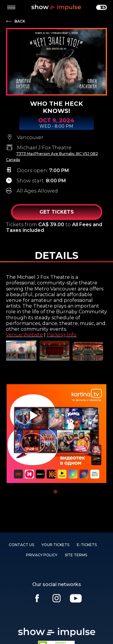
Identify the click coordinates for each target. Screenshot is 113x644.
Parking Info (62, 335)
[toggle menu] (11, 8)
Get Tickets (57, 212)
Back (20, 21)
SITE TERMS (76, 555)
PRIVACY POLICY (42, 555)
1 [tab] (55, 492)
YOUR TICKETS (55, 545)
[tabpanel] (56, 434)
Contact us (21, 545)
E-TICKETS (87, 545)
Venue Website (24, 335)
